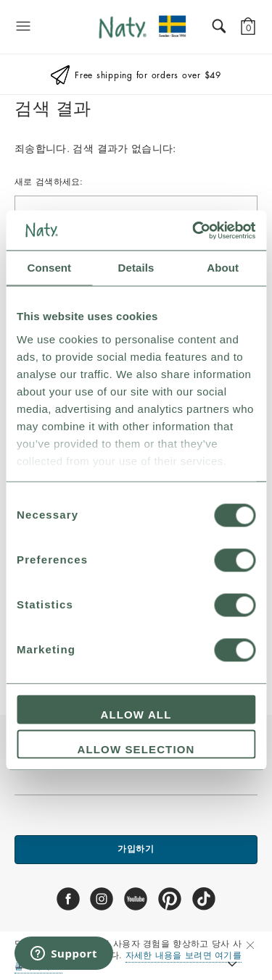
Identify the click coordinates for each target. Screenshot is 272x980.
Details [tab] (136, 268)
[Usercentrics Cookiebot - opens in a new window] (194, 230)
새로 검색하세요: (49, 182)
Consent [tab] (49, 268)
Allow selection (136, 749)
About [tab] (223, 268)
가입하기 (136, 849)
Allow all (136, 715)
